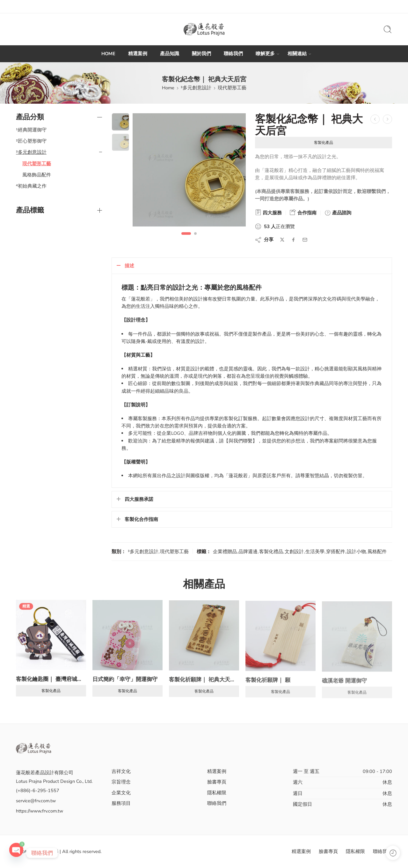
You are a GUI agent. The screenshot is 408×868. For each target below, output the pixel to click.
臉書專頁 (217, 782)
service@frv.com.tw (36, 801)
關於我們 (201, 54)
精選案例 (138, 54)
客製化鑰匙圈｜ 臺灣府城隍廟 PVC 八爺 (51, 683)
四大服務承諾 (139, 499)
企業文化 (121, 793)
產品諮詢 (338, 213)
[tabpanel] (189, 171)
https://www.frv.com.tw (40, 811)
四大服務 (268, 212)
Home (168, 88)
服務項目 (121, 803)
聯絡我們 (233, 54)
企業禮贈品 (225, 552)
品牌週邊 (248, 552)
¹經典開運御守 (31, 130)
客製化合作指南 (141, 519)
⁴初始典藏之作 (31, 186)
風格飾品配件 (37, 175)
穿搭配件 (336, 552)
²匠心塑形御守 (31, 141)
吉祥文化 (121, 771)
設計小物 (356, 552)
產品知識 (170, 54)
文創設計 (294, 552)
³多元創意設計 (196, 88)
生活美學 (315, 552)
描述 (129, 266)
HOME (108, 54)
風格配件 (377, 552)
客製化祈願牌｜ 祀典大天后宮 (204, 685)
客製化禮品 (271, 552)
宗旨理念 (121, 782)
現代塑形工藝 (232, 88)
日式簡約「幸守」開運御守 (125, 684)
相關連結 (297, 54)
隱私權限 (217, 793)
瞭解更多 (265, 54)
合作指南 (303, 212)
